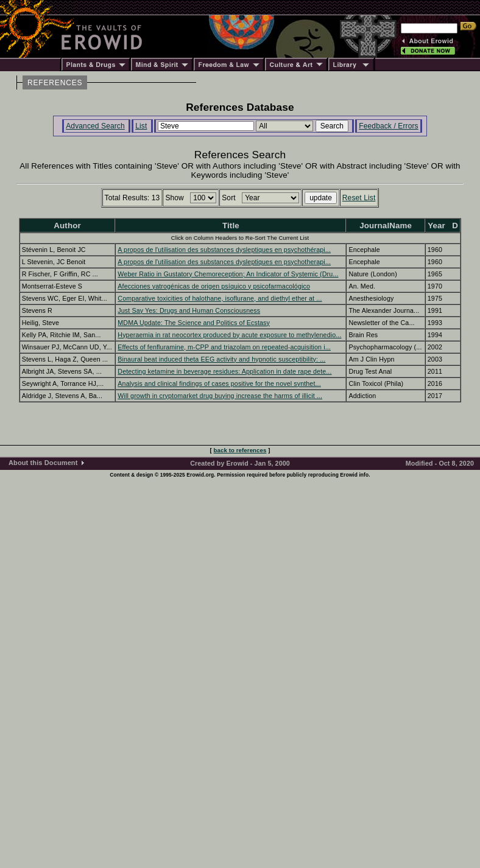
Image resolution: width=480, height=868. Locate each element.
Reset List (359, 198)
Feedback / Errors (388, 126)
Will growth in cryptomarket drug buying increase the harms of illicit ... (220, 396)
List (141, 126)
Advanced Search (95, 126)
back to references (240, 450)
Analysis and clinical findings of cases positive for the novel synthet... (219, 383)
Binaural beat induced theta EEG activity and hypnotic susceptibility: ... (221, 359)
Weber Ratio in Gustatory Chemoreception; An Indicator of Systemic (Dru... (228, 274)
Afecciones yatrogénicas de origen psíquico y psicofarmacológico (214, 286)
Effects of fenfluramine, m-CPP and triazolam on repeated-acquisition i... (224, 347)
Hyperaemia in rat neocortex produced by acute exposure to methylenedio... (229, 335)
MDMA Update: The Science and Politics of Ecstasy (194, 323)
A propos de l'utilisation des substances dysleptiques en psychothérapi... (224, 250)
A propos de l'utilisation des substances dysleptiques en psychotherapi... (224, 262)
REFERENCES (55, 83)
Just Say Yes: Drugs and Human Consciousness (189, 310)
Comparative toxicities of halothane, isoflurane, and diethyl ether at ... (220, 298)
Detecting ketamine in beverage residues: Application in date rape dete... (224, 371)
